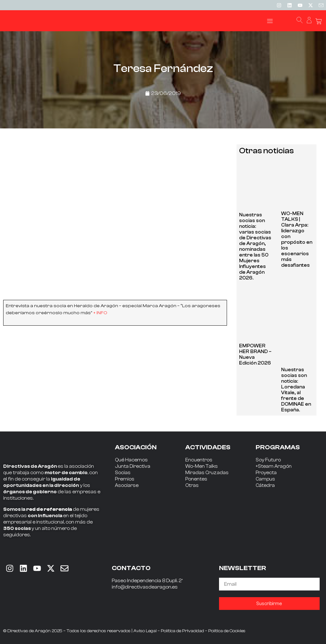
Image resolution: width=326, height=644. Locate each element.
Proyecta (266, 473)
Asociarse (127, 485)
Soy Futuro (268, 460)
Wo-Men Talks (202, 466)
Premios (125, 479)
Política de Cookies (227, 631)
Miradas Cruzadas (207, 473)
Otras (192, 485)
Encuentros (199, 460)
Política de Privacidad (182, 631)
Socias (123, 473)
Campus (265, 479)
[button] (270, 21)
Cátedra (265, 485)
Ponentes (196, 479)
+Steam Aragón (274, 466)
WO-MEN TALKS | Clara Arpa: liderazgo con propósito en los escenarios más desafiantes (297, 239)
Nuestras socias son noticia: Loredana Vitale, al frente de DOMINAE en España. (296, 390)
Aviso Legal (145, 631)
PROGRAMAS (278, 447)
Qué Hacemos (131, 460)
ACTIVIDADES (208, 447)
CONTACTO (131, 568)
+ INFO (100, 313)
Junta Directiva (133, 466)
